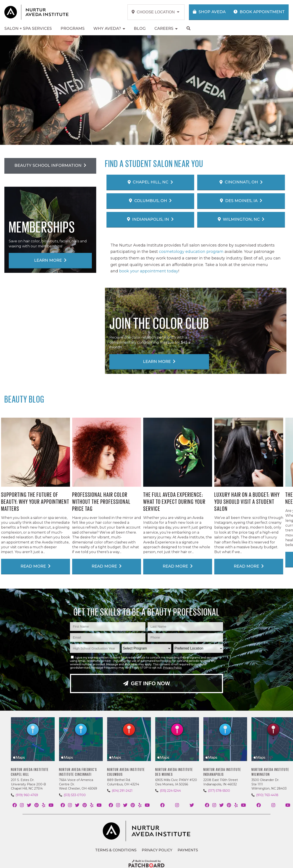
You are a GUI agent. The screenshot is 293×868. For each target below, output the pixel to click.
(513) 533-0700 (75, 795)
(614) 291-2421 (122, 791)
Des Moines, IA (241, 201)
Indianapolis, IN (150, 219)
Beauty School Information (50, 165)
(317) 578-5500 (219, 791)
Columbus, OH (150, 201)
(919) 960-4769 (27, 795)
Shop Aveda (209, 12)
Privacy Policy (172, 668)
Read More (36, 566)
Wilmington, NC (241, 219)
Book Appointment (259, 12)
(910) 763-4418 (267, 795)
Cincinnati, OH (241, 182)
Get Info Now (146, 683)
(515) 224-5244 (170, 791)
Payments (188, 850)
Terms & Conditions (116, 850)
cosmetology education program (191, 252)
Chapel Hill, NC (150, 182)
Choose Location (155, 12)
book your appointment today (149, 271)
